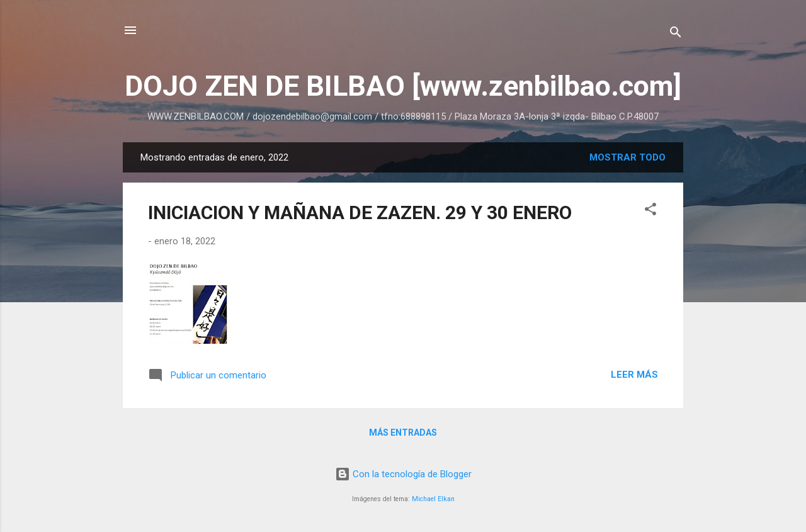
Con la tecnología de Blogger (403, 474)
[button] (650, 211)
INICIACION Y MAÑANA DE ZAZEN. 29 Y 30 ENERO (360, 212)
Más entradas (403, 433)
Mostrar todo (627, 157)
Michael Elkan (433, 499)
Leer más (634, 375)
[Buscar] (676, 34)
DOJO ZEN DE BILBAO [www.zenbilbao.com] (403, 86)
